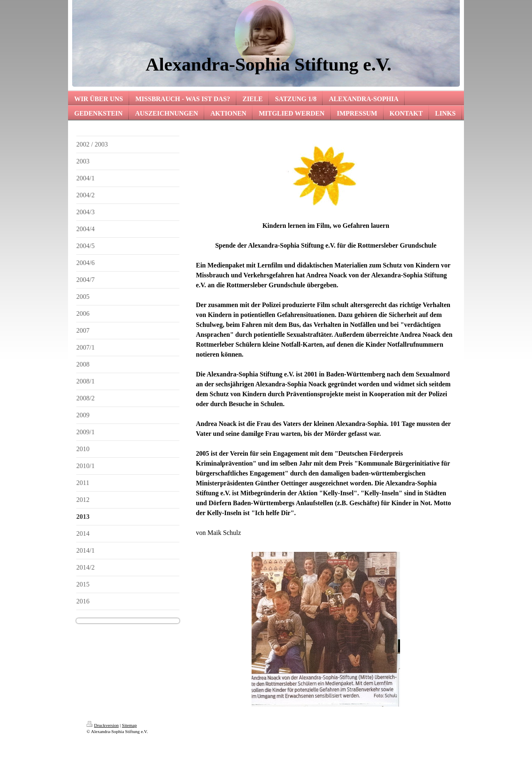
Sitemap (129, 725)
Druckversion (103, 725)
